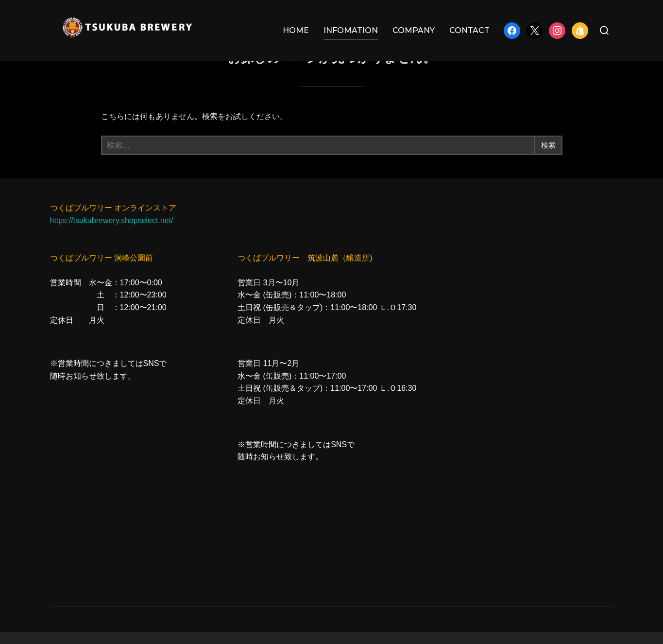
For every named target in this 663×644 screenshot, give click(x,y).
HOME (296, 30)
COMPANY (414, 30)
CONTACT (469, 30)
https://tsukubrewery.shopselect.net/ (112, 233)
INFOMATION (351, 30)
